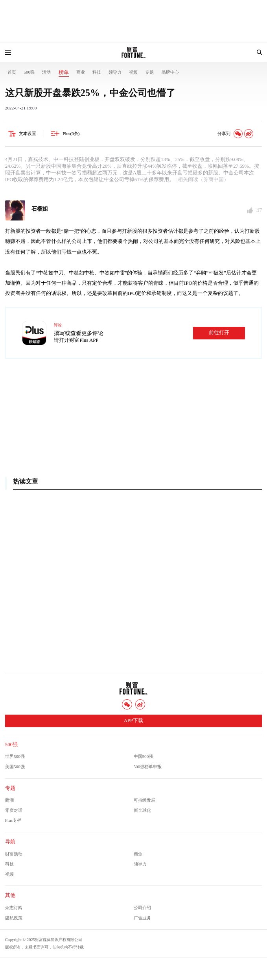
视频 (133, 72)
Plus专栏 (13, 820)
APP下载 (133, 721)
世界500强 (15, 756)
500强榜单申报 (148, 767)
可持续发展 (145, 800)
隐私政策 (14, 918)
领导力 (115, 72)
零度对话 (14, 810)
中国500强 (144, 756)
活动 (46, 72)
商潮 (9, 800)
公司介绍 (142, 908)
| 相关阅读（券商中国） (202, 180)
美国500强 (15, 767)
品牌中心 (170, 72)
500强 (29, 72)
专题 (149, 72)
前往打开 (219, 333)
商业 (81, 72)
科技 (97, 72)
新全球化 (142, 810)
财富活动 (14, 854)
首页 (12, 72)
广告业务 (142, 918)
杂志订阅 (14, 908)
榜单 (64, 72)
